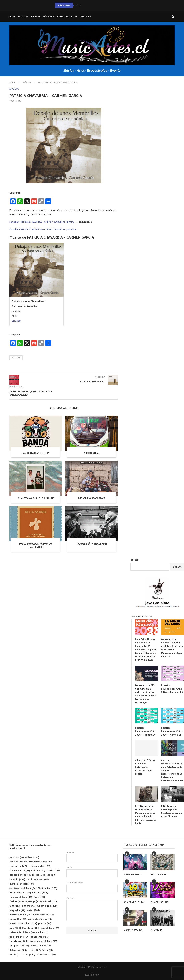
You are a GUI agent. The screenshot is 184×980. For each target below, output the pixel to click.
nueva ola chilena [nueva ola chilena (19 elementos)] (40, 919)
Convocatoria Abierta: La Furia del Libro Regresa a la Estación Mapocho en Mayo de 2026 (172, 648)
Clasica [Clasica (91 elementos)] (53, 871)
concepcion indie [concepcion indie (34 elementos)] (22, 875)
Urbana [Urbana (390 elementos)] (27, 955)
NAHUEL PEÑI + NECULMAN (92, 544)
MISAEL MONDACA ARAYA (92, 498)
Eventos (35, 17)
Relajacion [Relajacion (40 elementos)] (18, 950)
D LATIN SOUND (159, 902)
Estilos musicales (67, 17)
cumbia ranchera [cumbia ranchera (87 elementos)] (22, 884)
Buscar (134, 560)
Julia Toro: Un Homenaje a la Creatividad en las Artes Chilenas (171, 811)
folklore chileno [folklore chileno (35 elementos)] (21, 897)
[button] (77, 5)
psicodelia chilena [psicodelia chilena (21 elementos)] (22, 933)
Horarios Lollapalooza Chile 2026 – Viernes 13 (171, 731)
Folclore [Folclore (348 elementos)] (40, 893)
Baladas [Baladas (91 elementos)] (17, 857)
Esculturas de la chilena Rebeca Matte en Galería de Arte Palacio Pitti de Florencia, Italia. (145, 815)
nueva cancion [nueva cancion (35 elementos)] (43, 915)
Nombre (92, 857)
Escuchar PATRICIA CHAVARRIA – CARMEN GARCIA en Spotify (42, 222)
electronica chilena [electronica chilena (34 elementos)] (23, 888)
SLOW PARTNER (132, 874)
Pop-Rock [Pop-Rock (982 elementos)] (31, 928)
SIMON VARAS (92, 453)
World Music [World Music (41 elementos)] (46, 955)
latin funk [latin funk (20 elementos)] (49, 906)
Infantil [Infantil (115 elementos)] (50, 902)
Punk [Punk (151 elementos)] (42, 933)
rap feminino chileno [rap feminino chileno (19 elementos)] (43, 941)
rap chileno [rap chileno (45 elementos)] (18, 941)
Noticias (23, 17)
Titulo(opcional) (92, 887)
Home (12, 17)
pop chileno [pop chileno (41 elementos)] (50, 928)
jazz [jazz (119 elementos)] (15, 906)
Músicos (48, 17)
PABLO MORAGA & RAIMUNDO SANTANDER (36, 545)
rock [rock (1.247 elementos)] (34, 950)
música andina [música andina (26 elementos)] (20, 915)
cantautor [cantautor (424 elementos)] (19, 866)
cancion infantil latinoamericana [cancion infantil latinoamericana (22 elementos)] (31, 862)
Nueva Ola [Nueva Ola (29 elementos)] (18, 919)
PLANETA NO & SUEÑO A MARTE (36, 498)
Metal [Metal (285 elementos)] (33, 910)
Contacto (85, 17)
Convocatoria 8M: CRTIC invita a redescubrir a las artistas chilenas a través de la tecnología (146, 694)
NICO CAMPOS (158, 874)
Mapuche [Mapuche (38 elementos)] (17, 910)
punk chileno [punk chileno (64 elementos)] (19, 937)
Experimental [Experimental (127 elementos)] (20, 893)
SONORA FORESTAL (134, 902)
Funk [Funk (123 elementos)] (39, 897)
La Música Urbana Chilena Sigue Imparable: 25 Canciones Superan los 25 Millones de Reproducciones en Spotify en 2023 (146, 650)
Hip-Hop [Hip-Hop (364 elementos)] (33, 902)
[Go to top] (92, 975)
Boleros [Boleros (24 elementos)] (32, 857)
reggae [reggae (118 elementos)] (17, 946)
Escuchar (16, 321)
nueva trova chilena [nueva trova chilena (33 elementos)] (23, 924)
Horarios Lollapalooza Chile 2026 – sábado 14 (145, 731)
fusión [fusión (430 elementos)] (17, 902)
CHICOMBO (157, 930)
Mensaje (92, 900)
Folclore (16, 358)
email (92, 872)
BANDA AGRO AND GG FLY (36, 453)
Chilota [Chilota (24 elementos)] (38, 871)
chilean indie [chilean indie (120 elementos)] (40, 866)
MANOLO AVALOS (133, 930)
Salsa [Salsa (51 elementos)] (47, 950)
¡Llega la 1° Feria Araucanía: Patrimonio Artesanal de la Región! (145, 767)
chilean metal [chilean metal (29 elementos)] (20, 871)
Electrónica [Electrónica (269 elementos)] (47, 888)
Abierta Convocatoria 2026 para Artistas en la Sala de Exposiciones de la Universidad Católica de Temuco (172, 770)
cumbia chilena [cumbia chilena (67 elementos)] (37, 880)
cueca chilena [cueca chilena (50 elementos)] (45, 875)
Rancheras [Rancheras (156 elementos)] (40, 937)
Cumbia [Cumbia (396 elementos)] (17, 880)
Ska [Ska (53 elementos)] (14, 955)
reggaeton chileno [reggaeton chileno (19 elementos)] (38, 946)
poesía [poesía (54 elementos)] (45, 924)
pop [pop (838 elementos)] (15, 928)
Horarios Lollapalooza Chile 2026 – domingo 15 (172, 689)
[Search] (173, 17)
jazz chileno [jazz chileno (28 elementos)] (31, 906)
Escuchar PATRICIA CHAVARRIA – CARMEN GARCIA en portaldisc (43, 229)
